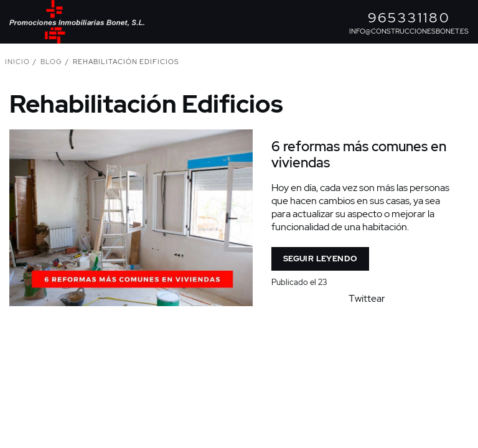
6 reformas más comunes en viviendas (359, 155)
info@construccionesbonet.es (409, 31)
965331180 (409, 18)
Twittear (367, 298)
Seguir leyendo (320, 259)
